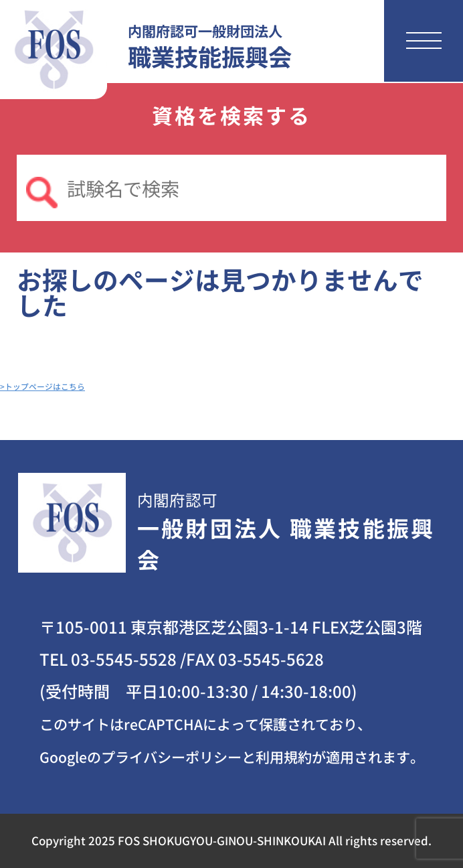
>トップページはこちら (42, 386)
